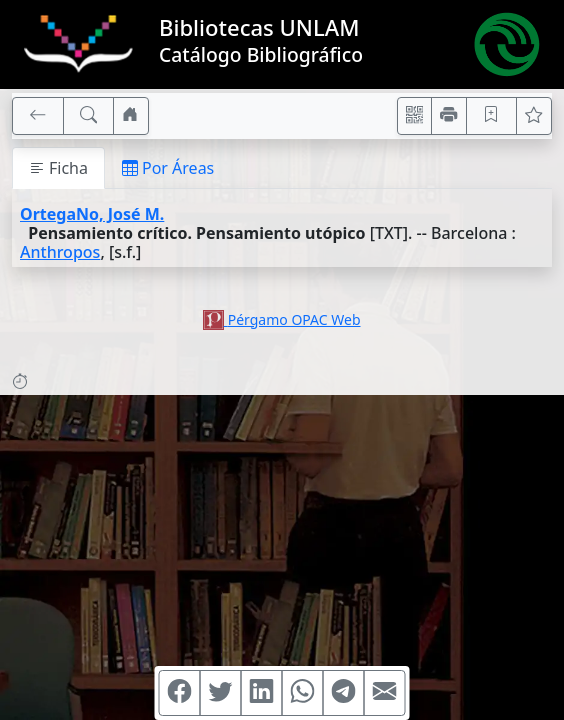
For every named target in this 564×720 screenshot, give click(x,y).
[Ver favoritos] (534, 116)
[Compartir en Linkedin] (262, 693)
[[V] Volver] (38, 116)
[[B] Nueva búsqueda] (89, 116)
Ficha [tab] (58, 168)
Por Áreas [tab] (168, 168)
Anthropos (60, 252)
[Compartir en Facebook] (180, 693)
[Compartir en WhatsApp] (303, 693)
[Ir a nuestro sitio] (131, 116)
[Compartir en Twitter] (221, 693)
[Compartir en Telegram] (344, 693)
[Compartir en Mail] (385, 693)
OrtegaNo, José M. (92, 214)
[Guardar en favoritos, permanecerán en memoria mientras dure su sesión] (492, 116)
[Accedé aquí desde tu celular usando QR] (415, 116)
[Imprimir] (449, 116)
